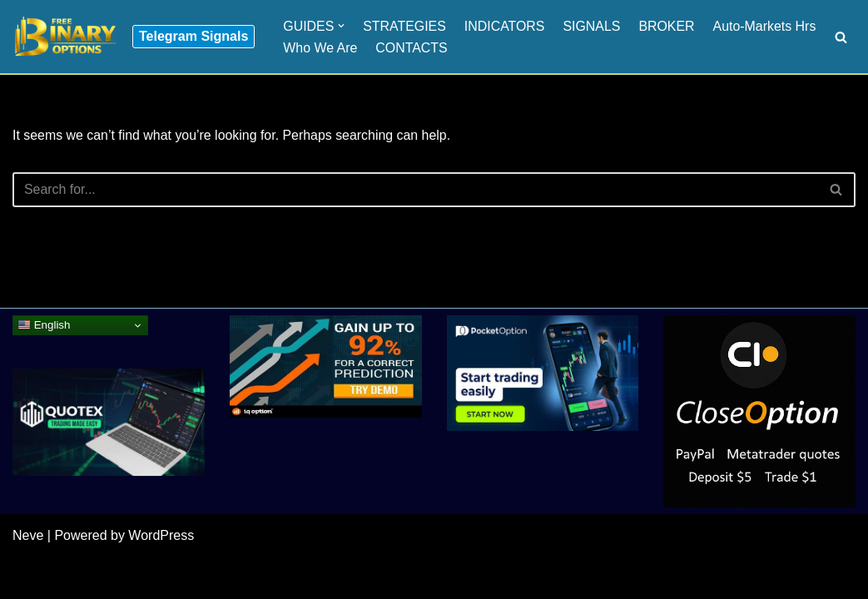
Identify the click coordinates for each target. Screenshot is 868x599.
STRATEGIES (405, 25)
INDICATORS (506, 25)
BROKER (668, 25)
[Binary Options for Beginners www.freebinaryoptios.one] (64, 37)
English (44, 368)
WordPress (161, 578)
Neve (28, 578)
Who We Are (320, 48)
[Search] (841, 37)
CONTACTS (412, 48)
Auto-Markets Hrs (766, 25)
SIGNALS (593, 25)
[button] (342, 26)
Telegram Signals (193, 36)
